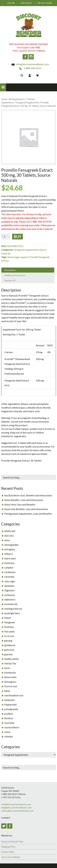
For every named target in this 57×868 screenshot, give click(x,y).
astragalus (10, 549)
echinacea (9, 595)
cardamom (10, 572)
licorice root (11, 686)
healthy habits (12, 659)
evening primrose (13, 609)
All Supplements (17, 99)
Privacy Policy (8, 852)
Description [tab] (10, 270)
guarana (8, 654)
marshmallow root (14, 695)
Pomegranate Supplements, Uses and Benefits (28, 514)
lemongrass (10, 682)
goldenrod (10, 645)
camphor (9, 567)
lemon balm (10, 677)
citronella (9, 577)
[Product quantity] (6, 237)
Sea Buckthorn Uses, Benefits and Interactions (28, 495)
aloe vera (9, 536)
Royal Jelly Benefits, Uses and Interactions (26, 509)
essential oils (11, 604)
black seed (10, 558)
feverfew (9, 627)
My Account (45, 3)
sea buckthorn (12, 727)
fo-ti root (9, 636)
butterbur (9, 563)
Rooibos (9, 718)
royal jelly (9, 723)
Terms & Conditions (11, 857)
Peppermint (10, 704)
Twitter (4, 826)
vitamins (9, 736)
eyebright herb (12, 613)
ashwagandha (11, 545)
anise (7, 540)
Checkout (26, 3)
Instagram (31, 57)
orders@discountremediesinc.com (17, 811)
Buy (17, 237)
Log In (11, 3)
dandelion (9, 586)
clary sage (9, 581)
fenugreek (10, 622)
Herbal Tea (10, 663)
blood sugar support (18, 257)
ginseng (8, 641)
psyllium (9, 714)
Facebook (25, 57)
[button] (3, 87)
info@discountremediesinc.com (30, 64)
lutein (7, 691)
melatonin (9, 700)
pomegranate (11, 709)
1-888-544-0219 (30, 68)
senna (7, 732)
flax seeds (9, 631)
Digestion (9, 590)
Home (4, 99)
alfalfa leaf (10, 531)
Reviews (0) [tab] (10, 280)
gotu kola (9, 650)
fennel (7, 618)
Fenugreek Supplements (27, 102)
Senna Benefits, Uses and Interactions (24, 500)
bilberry (9, 554)
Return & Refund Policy (12, 841)
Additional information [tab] (15, 275)
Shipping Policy (8, 847)
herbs (7, 668)
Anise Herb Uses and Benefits (20, 504)
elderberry (10, 599)
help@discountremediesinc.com (16, 808)
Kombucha (10, 672)
